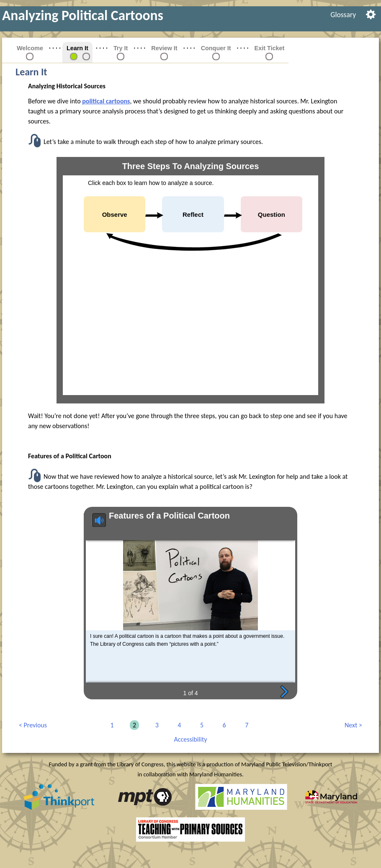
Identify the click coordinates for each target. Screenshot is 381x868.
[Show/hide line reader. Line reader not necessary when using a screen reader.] (371, 14)
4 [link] (178, 725)
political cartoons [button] (106, 101)
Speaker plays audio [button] (95, 520)
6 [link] (223, 725)
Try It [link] (121, 48)
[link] (74, 56)
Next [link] (352, 725)
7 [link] (245, 725)
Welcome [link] (30, 48)
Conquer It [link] (216, 48)
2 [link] (133, 725)
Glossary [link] (343, 15)
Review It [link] (164, 48)
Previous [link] (33, 725)
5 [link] (200, 725)
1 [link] (110, 725)
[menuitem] (343, 15)
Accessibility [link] (191, 739)
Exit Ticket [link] (270, 48)
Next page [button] (284, 691)
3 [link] (156, 725)
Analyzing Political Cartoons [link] (83, 15)
